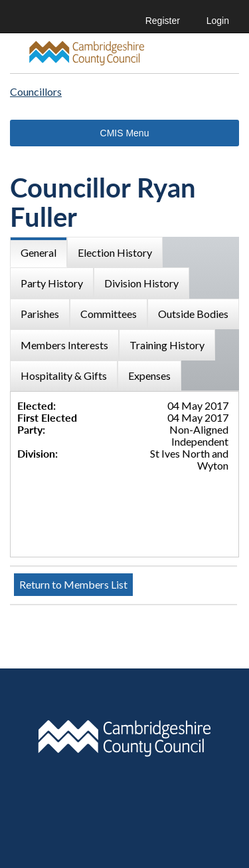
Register (163, 21)
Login (218, 21)
